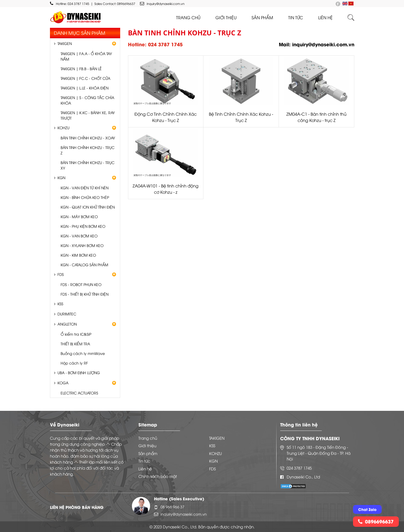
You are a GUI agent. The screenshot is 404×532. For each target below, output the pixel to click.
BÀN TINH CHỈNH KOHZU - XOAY (88, 138)
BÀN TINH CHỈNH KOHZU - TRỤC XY (88, 165)
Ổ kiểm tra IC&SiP (76, 334)
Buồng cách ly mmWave (83, 353)
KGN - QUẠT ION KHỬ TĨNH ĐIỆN (88, 207)
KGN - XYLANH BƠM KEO (82, 245)
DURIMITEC (67, 314)
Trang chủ (188, 17)
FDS (61, 274)
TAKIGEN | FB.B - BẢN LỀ (81, 69)
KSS (60, 304)
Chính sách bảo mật (158, 476)
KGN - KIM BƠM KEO (78, 255)
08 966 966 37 (172, 507)
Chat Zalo (367, 509)
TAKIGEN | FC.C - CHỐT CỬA (85, 78)
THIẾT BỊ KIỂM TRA (75, 344)
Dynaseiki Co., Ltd (303, 477)
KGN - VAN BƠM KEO (79, 236)
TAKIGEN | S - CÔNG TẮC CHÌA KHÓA (87, 100)
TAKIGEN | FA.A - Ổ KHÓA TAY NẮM (86, 56)
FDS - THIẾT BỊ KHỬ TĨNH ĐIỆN (85, 294)
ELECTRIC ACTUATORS (79, 393)
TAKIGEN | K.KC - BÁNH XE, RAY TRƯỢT (88, 115)
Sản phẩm (262, 17)
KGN (61, 177)
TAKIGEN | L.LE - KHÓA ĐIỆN (85, 88)
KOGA (63, 383)
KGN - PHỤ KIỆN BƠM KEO (83, 226)
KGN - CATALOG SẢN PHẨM (84, 265)
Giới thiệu (226, 17)
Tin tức (296, 17)
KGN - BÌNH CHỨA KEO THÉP (85, 197)
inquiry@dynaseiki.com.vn (162, 4)
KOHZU (63, 128)
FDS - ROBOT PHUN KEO (81, 284)
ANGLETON (67, 324)
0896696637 (126, 4)
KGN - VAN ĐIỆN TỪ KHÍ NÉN (85, 188)
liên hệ (325, 17)
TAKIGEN (65, 43)
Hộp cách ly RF (74, 363)
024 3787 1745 (78, 4)
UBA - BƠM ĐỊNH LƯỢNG (79, 372)
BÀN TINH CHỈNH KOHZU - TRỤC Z (88, 150)
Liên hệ (145, 469)
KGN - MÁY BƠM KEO (79, 216)
